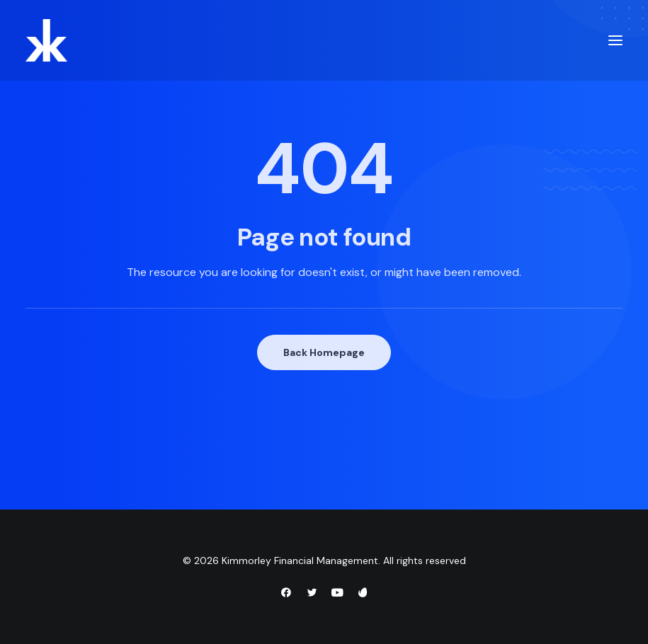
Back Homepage (324, 352)
